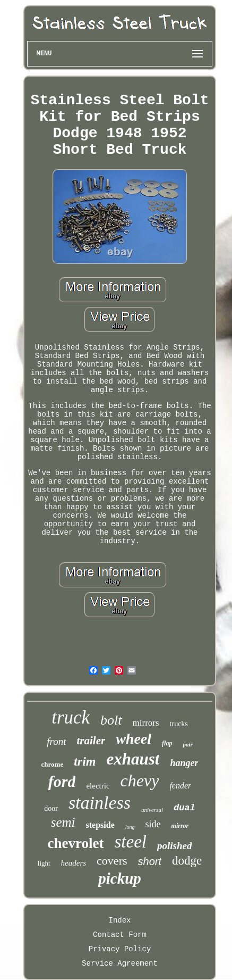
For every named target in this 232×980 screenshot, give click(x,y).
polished (174, 846)
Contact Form (120, 935)
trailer (91, 741)
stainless (100, 803)
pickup (120, 878)
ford (62, 781)
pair (187, 744)
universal (152, 810)
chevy (140, 780)
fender (180, 786)
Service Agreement (120, 964)
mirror (180, 826)
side (153, 824)
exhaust (133, 759)
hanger (184, 763)
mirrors (146, 723)
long (130, 827)
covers (112, 861)
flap (167, 743)
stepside (100, 825)
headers (74, 863)
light (44, 863)
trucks (179, 724)
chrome (53, 764)
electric (98, 786)
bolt (111, 720)
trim (85, 761)
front (56, 741)
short (150, 861)
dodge (187, 861)
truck (71, 717)
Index (119, 920)
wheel (134, 739)
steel (131, 842)
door (51, 808)
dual (184, 808)
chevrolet (76, 843)
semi (63, 822)
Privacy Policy (120, 949)
